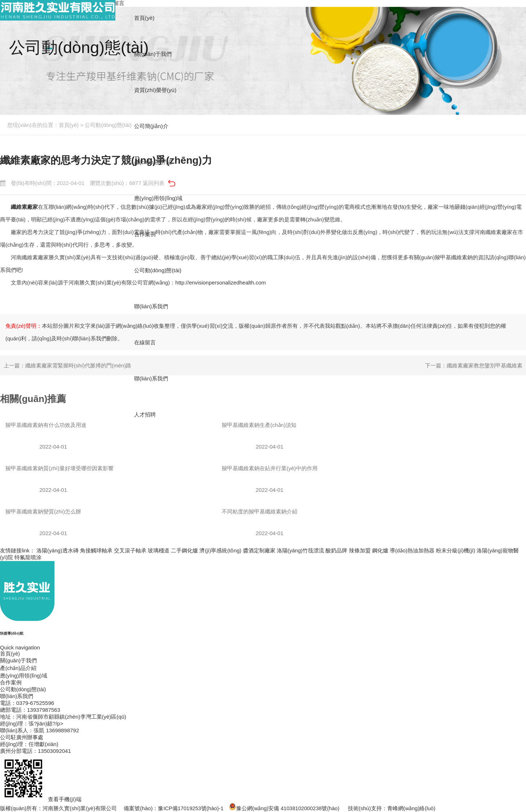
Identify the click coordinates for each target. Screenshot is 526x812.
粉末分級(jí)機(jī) (458, 550)
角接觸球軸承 (97, 550)
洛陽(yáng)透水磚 (58, 550)
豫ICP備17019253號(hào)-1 (191, 808)
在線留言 (147, 342)
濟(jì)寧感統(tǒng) (221, 550)
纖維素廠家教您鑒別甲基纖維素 (485, 365)
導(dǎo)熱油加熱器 (414, 550)
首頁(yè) (69, 125)
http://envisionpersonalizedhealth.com (220, 283)
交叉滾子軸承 (131, 550)
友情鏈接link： (18, 550)
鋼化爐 (382, 550)
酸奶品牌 (338, 550)
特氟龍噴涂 (28, 557)
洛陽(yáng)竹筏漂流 (302, 550)
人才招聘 (147, 414)
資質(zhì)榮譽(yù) (158, 90)
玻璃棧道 (159, 550)
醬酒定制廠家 (260, 550)
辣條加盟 (361, 550)
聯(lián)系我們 (153, 378)
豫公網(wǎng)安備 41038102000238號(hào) (286, 808)
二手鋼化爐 (185, 550)
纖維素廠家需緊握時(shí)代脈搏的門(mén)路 (78, 365)
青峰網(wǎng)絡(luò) (415, 808)
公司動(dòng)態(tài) (108, 125)
